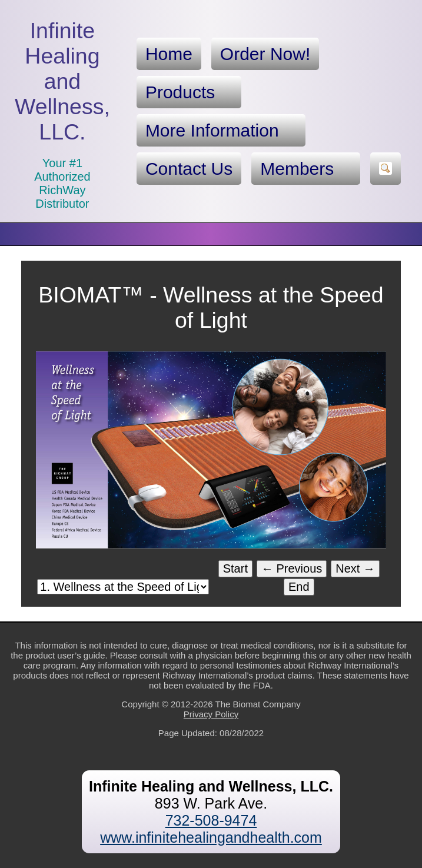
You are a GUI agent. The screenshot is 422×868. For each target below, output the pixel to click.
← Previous (292, 568)
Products (189, 92)
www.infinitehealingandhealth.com (211, 837)
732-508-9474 (211, 820)
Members (306, 169)
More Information (221, 131)
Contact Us (189, 169)
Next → (355, 568)
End (299, 587)
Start (235, 568)
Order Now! (265, 54)
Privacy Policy (211, 714)
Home (169, 54)
